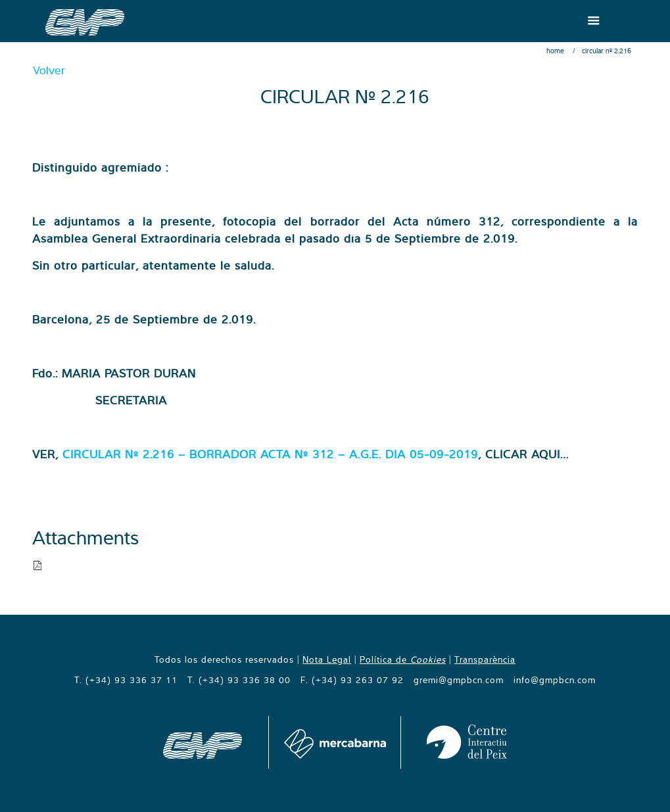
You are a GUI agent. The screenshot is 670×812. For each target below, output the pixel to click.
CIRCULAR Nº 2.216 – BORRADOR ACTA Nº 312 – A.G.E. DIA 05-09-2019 (270, 454)
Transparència (485, 659)
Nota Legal (327, 659)
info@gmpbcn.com (555, 680)
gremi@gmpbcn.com (459, 680)
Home (555, 51)
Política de (403, 659)
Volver (49, 70)
